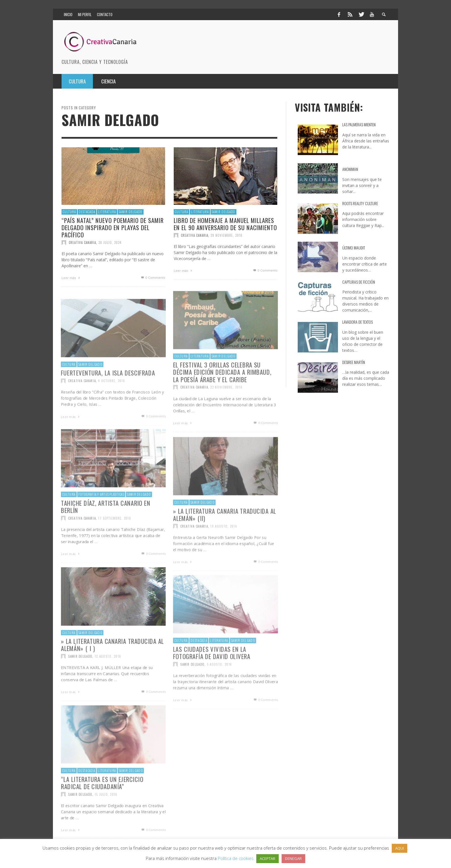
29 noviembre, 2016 (227, 235)
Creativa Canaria (82, 243)
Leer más (71, 278)
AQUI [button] (400, 848)
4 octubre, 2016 (112, 397)
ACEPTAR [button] (267, 859)
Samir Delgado (131, 212)
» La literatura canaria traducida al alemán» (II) (225, 531)
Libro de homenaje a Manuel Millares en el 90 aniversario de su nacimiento (225, 224)
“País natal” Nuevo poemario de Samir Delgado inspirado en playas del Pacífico (113, 227)
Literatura (107, 212)
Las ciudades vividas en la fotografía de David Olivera (211, 669)
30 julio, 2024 (110, 243)
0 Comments (153, 277)
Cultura (69, 212)
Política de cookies (236, 858)
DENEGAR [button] (293, 859)
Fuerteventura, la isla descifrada (108, 389)
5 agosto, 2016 (219, 681)
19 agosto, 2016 (224, 543)
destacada (87, 212)
